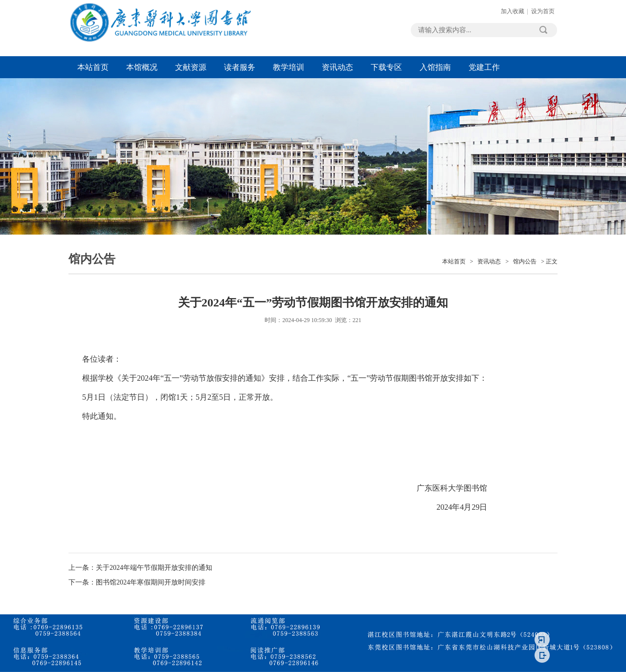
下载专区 (386, 67)
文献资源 (191, 67)
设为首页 (543, 11)
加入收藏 (513, 11)
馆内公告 (525, 261)
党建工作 (484, 67)
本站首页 (93, 67)
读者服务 (240, 67)
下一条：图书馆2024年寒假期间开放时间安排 (137, 582)
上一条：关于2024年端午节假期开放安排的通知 (140, 568)
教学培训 (289, 67)
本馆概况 (142, 67)
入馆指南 (435, 67)
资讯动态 (337, 67)
